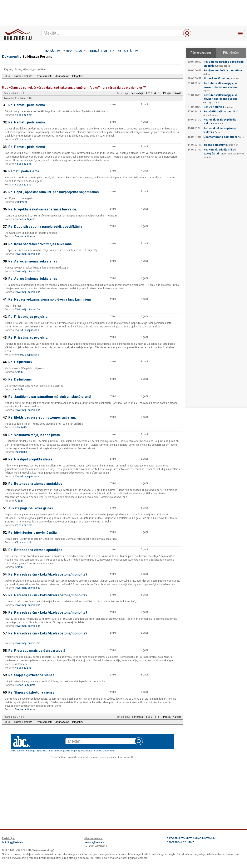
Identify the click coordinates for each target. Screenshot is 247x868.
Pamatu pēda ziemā (24, 171)
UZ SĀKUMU (54, 51)
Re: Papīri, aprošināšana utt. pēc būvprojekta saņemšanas (54, 192)
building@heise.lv (13, 842)
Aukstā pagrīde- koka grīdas (31, 508)
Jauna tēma (62, 76)
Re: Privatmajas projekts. (28, 317)
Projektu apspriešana (27, 330)
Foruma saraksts (23, 76)
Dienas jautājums (25, 219)
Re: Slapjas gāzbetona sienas (31, 675)
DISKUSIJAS (75, 51)
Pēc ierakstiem (201, 53)
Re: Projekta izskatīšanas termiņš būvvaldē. (43, 209)
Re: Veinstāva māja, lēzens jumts (34, 435)
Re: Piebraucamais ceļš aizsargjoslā (37, 651)
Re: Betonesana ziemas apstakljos (35, 484)
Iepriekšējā (138, 93)
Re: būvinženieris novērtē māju (33, 533)
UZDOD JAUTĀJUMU (125, 51)
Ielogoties (78, 76)
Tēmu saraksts (44, 76)
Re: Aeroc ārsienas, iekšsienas (33, 261)
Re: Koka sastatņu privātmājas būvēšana (40, 244)
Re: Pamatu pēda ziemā (27, 105)
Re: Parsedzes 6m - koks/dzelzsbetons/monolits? (48, 574)
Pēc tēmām (231, 53)
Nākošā (177, 93)
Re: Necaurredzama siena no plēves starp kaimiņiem (50, 299)
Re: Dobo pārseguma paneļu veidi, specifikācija (45, 227)
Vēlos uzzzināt (24, 115)
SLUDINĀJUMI (97, 51)
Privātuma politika (181, 842)
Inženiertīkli (22, 427)
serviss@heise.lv (94, 842)
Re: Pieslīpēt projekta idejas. (31, 459)
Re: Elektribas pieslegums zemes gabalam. (42, 417)
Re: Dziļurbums (20, 362)
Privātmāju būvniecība (28, 254)
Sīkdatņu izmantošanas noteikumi (191, 838)
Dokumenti (11, 57)
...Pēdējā (166, 93)
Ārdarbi (19, 372)
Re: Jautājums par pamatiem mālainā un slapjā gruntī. (50, 397)
